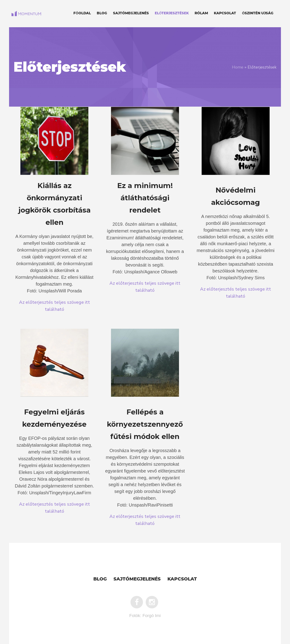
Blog (100, 579)
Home (238, 67)
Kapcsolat (182, 579)
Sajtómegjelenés (137, 579)
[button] (54, 212)
